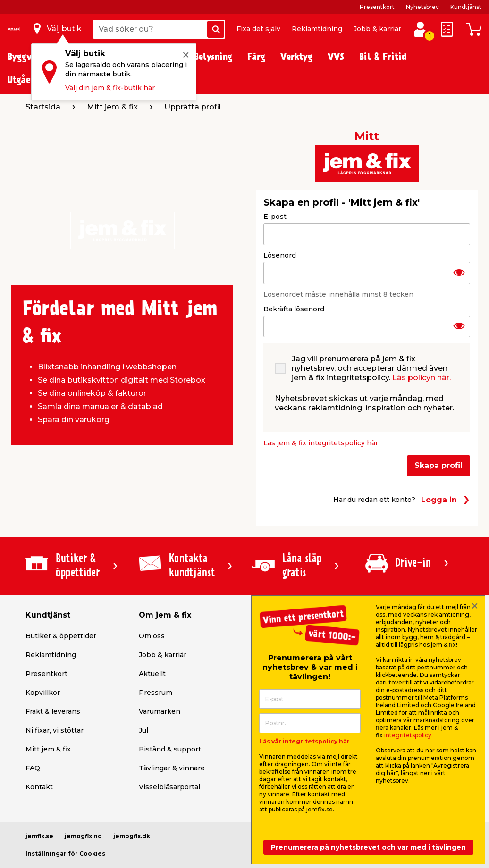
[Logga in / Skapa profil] (420, 29)
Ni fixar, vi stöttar (55, 730)
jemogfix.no (83, 836)
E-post (275, 217)
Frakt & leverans (53, 711)
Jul (143, 730)
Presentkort (377, 7)
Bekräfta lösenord (294, 309)
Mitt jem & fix (48, 749)
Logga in (446, 500)
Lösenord (280, 255)
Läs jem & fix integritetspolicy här (321, 443)
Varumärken (160, 711)
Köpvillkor (43, 693)
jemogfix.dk (132, 836)
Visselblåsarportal (169, 787)
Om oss (152, 636)
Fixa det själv (258, 29)
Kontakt (39, 787)
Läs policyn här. (422, 378)
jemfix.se (39, 836)
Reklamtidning (317, 29)
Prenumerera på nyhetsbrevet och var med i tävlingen (368, 847)
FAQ (33, 768)
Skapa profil (438, 465)
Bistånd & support (170, 749)
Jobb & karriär (377, 29)
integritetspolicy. (409, 735)
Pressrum (156, 693)
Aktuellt (152, 674)
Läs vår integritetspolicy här (304, 741)
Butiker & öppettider (61, 636)
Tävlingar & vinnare (172, 768)
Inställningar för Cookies (65, 854)
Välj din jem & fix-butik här (110, 88)
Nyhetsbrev (422, 7)
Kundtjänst (466, 7)
